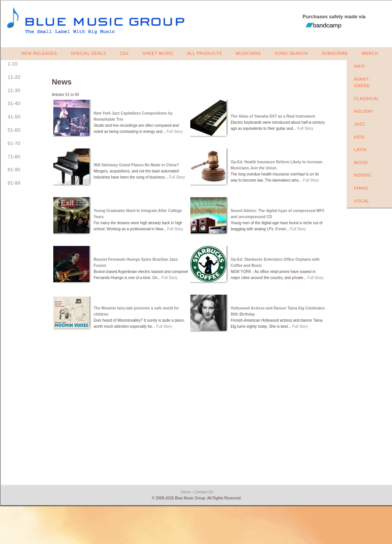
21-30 (14, 90)
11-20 (14, 77)
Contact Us (203, 492)
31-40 (14, 103)
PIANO (361, 188)
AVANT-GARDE (362, 83)
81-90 (14, 170)
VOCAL (362, 201)
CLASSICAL (367, 99)
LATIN (360, 150)
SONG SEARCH (291, 53)
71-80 (14, 157)
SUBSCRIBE (335, 53)
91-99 (14, 183)
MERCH (370, 53)
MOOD (361, 163)
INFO (359, 66)
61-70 (14, 143)
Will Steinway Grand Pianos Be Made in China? (136, 165)
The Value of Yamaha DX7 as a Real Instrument (273, 116)
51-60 (14, 130)
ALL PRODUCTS (205, 53)
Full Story (175, 132)
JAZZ (359, 124)
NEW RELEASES (39, 53)
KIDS (359, 137)
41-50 (14, 117)
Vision (186, 492)
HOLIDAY (364, 111)
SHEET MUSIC (158, 53)
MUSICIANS (248, 53)
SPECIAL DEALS (88, 53)
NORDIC (363, 175)
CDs (124, 53)
